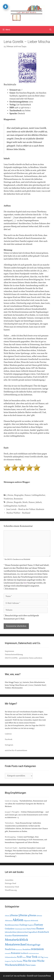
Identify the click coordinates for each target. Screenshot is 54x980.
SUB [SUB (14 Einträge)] (39, 957)
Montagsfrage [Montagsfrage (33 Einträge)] (34, 945)
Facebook (9, 739)
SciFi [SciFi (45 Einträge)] (20, 957)
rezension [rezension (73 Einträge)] (37, 949)
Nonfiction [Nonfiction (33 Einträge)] (10, 949)
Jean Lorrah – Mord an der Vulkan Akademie (25, 509)
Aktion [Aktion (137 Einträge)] (18, 920)
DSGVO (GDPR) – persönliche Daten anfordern (24, 658)
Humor (28, 495)
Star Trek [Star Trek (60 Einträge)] (32, 957)
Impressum (9, 651)
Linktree (8, 734)
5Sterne (10, 502)
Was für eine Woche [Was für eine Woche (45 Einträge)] (34, 961)
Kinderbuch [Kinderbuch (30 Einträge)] (43, 932)
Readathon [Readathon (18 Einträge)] (27, 950)
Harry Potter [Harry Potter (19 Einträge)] (31, 929)
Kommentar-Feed (12, 887)
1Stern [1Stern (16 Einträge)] (7, 916)
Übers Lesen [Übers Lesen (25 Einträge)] (30, 965)
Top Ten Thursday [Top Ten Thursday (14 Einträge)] (17, 961)
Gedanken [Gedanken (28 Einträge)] (10, 929)
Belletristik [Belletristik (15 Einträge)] (34, 921)
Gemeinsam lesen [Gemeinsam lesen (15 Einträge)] (20, 929)
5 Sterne (10, 495)
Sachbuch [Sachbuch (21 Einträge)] (24, 953)
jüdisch (39, 502)
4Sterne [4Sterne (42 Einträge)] (32, 916)
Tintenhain (9, 823)
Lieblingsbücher (38, 495)
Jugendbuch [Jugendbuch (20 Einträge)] (33, 932)
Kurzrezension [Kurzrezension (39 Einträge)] (20, 936)
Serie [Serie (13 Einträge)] (24, 957)
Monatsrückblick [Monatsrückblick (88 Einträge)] (16, 940)
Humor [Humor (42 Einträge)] (40, 929)
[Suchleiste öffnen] (50, 30)
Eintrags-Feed (10, 884)
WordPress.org (11, 890)
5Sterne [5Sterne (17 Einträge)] (39, 916)
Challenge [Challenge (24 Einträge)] (23, 925)
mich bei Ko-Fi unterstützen (16, 751)
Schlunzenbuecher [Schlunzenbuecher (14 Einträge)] (11, 957)
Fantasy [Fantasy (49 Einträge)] (39, 925)
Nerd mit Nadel (11, 848)
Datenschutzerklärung (14, 655)
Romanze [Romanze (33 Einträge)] (16, 953)
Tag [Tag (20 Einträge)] (42, 957)
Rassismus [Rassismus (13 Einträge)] (19, 950)
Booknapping (10, 837)
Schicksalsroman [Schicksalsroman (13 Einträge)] (34, 953)
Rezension (18, 499)
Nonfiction (8, 499)
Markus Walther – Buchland (18, 513)
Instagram (9, 745)
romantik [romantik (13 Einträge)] (8, 953)
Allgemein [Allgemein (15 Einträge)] (27, 921)
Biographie (19, 495)
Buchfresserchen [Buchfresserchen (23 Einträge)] (12, 925)
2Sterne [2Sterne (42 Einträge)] (14, 916)
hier (25, 583)
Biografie (18, 502)
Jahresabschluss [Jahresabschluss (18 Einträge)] (11, 932)
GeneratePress (44, 976)
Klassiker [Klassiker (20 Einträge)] (8, 936)
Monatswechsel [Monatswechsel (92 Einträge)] (16, 945)
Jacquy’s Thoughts (12, 812)
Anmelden (9, 880)
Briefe (25, 502)
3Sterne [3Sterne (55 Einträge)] (23, 915)
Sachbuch (22, 506)
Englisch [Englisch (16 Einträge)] (31, 925)
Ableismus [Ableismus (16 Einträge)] (8, 921)
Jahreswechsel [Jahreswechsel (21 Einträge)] (23, 932)
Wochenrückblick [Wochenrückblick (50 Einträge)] (15, 965)
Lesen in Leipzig (11, 801)
